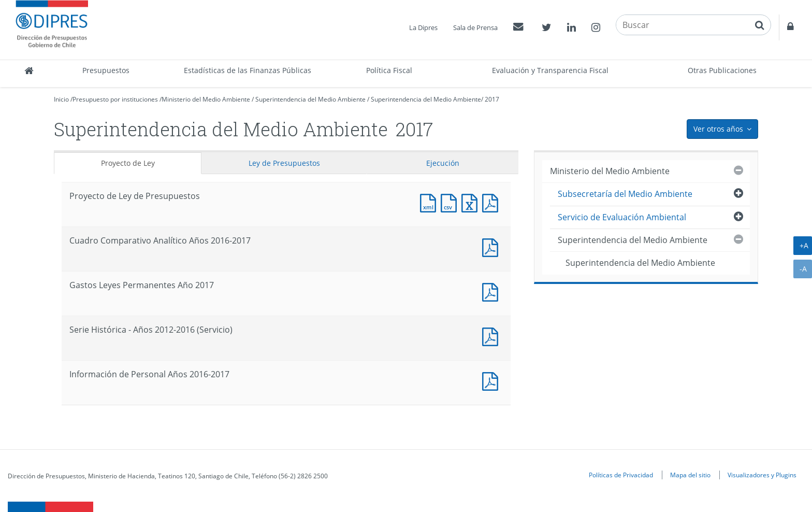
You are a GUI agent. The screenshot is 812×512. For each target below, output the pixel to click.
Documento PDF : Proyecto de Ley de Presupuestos (492, 202)
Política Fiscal (389, 70)
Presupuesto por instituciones (115, 99)
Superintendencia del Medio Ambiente (310, 99)
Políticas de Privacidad (621, 475)
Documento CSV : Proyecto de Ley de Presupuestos (451, 202)
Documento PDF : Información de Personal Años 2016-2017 (492, 380)
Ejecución (443, 163)
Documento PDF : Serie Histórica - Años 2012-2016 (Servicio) (492, 336)
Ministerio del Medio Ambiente (206, 99)
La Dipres (423, 27)
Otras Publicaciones (722, 70)
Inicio (61, 99)
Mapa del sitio (690, 475)
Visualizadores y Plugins (762, 475)
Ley (284, 163)
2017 (492, 99)
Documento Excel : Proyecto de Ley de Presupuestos (472, 202)
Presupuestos (106, 70)
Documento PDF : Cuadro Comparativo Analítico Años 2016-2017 (492, 246)
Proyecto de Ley (128, 163)
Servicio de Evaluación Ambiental (622, 217)
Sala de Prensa (475, 27)
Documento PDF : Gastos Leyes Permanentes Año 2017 (492, 291)
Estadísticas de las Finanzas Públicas (248, 70)
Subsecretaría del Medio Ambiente (625, 194)
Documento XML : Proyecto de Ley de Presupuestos (430, 202)
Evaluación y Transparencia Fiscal (550, 70)
